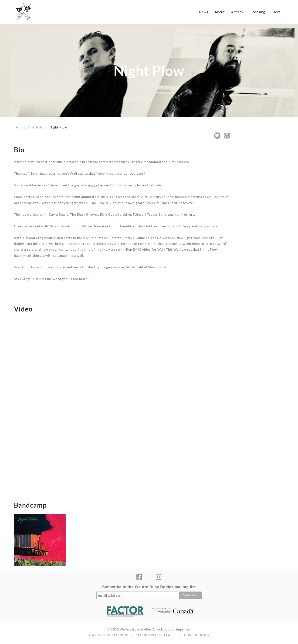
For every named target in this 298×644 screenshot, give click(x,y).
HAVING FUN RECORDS (108, 635)
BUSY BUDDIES (196, 635)
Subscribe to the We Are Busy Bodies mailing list (149, 587)
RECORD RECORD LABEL (156, 635)
